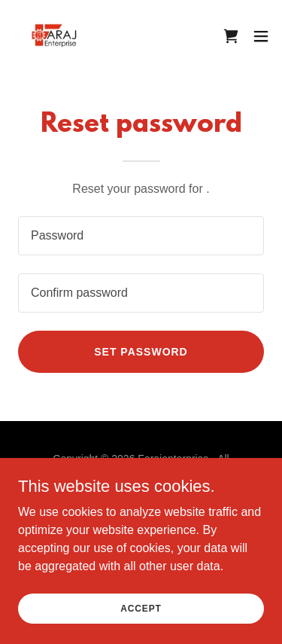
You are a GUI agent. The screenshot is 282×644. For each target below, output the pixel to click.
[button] (261, 36)
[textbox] (141, 236)
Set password (141, 352)
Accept (141, 608)
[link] (55, 36)
